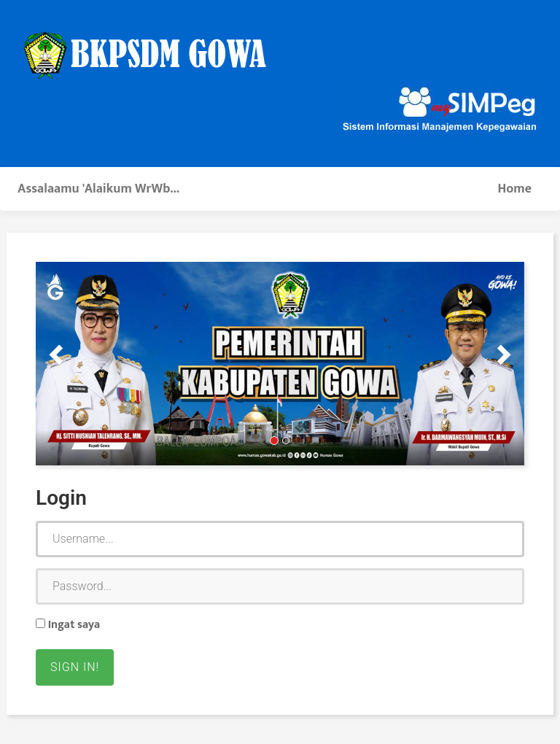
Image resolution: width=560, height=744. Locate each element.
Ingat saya (68, 625)
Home (514, 189)
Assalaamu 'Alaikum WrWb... (98, 189)
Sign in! (75, 667)
